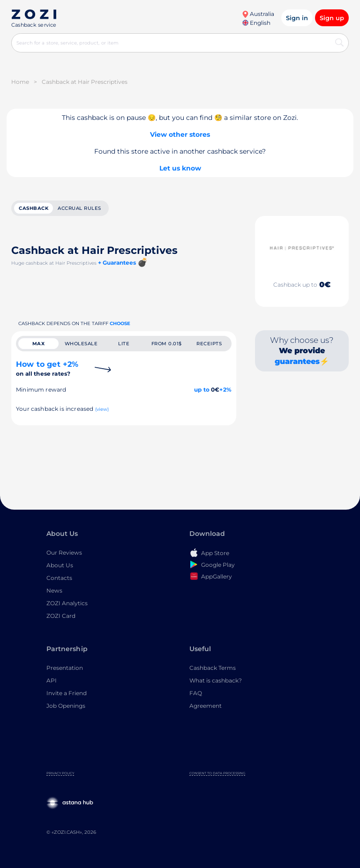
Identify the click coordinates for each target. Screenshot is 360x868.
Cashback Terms (213, 668)
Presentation (65, 668)
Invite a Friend (67, 693)
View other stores (180, 134)
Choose (120, 323)
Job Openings (66, 706)
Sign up (332, 18)
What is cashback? (216, 680)
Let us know (180, 168)
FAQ (196, 693)
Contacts (59, 578)
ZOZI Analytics (67, 603)
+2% (225, 389)
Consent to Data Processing (217, 773)
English (256, 23)
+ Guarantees (117, 263)
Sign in (297, 18)
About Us (60, 565)
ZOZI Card (61, 616)
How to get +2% (47, 368)
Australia (258, 14)
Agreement (206, 706)
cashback (34, 208)
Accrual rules (79, 208)
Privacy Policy (60, 773)
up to (202, 389)
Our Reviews (64, 553)
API (52, 680)
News (54, 590)
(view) (102, 409)
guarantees (297, 361)
